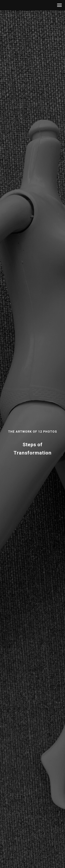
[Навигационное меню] (59, 5)
